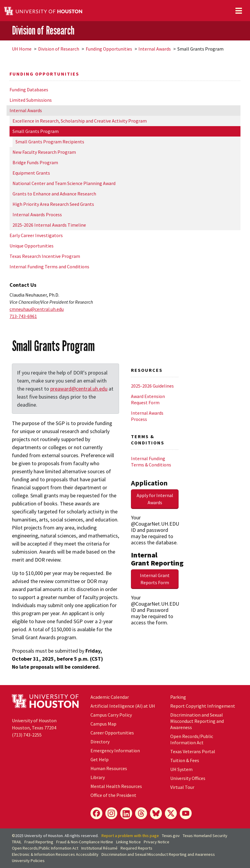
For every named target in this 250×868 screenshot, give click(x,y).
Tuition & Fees (185, 760)
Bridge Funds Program (35, 162)
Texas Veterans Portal (193, 751)
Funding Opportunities (109, 49)
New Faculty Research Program (44, 152)
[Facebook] (96, 813)
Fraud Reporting (39, 842)
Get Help (100, 759)
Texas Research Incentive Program (45, 256)
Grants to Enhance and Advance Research (54, 194)
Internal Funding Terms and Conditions (49, 267)
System (181, 769)
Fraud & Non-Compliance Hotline (85, 842)
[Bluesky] (156, 813)
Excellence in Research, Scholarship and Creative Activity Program (80, 121)
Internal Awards (155, 49)
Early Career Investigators (36, 235)
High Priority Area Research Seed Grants (53, 204)
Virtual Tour (182, 787)
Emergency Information (115, 751)
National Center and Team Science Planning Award (64, 183)
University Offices (188, 778)
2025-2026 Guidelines (152, 386)
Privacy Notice (157, 842)
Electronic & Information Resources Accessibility (55, 854)
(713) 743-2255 (27, 735)
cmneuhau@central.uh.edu (37, 309)
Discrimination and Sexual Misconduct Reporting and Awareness (197, 721)
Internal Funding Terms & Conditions (151, 462)
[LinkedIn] (126, 813)
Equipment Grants (31, 173)
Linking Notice (128, 842)
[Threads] (141, 813)
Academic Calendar (110, 697)
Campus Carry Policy (111, 715)
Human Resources (109, 768)
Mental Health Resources (116, 786)
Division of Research (43, 30)
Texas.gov (171, 836)
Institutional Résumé (99, 848)
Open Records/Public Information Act (192, 739)
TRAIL (17, 842)
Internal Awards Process (37, 214)
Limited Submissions (31, 100)
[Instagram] (111, 813)
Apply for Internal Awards (155, 499)
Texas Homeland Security (205, 836)
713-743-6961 (23, 316)
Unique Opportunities (32, 246)
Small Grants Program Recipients (50, 142)
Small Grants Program (36, 131)
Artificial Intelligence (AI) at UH (123, 706)
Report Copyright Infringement (203, 706)
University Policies (28, 861)
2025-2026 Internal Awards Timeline (49, 225)
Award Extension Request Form (148, 399)
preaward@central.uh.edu (79, 389)
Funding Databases (29, 90)
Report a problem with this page (130, 836)
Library (98, 777)
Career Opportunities (112, 733)
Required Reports (136, 848)
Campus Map (103, 724)
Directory (100, 742)
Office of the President (113, 795)
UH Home (22, 49)
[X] (171, 813)
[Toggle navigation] (239, 11)
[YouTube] (186, 813)
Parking (178, 697)
